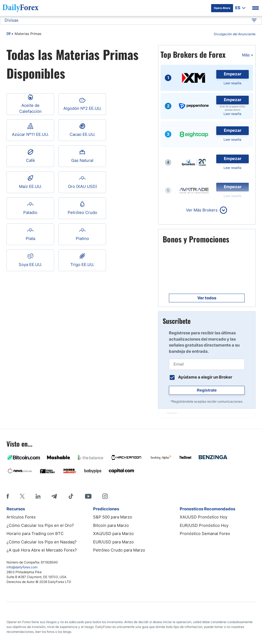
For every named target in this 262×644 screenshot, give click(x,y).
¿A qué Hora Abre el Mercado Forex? (42, 550)
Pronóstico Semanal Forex (205, 534)
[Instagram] (105, 496)
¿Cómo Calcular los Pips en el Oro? (40, 525)
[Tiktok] (71, 496)
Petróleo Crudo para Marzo (119, 550)
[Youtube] (88, 496)
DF (9, 34)
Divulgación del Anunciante (235, 34)
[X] (22, 496)
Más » (248, 55)
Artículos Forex (21, 517)
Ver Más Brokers (202, 210)
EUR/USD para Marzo (113, 542)
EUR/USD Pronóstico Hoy (204, 525)
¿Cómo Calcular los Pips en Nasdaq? (42, 542)
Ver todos (207, 298)
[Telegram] (54, 496)
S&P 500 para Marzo (113, 517)
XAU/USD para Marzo (113, 534)
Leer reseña (232, 83)
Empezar (233, 74)
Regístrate (207, 390)
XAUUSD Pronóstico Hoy (204, 517)
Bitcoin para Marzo (111, 525)
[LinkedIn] (38, 496)
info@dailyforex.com (22, 567)
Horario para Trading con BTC (35, 534)
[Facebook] (8, 496)
